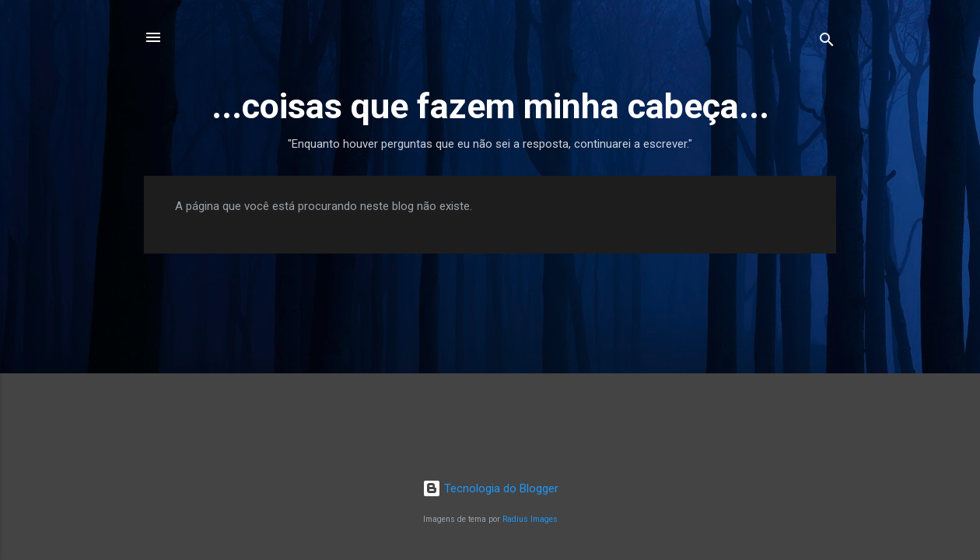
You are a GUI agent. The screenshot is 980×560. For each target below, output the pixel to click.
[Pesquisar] (827, 42)
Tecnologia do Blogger (490, 488)
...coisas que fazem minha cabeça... (490, 106)
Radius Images (530, 519)
